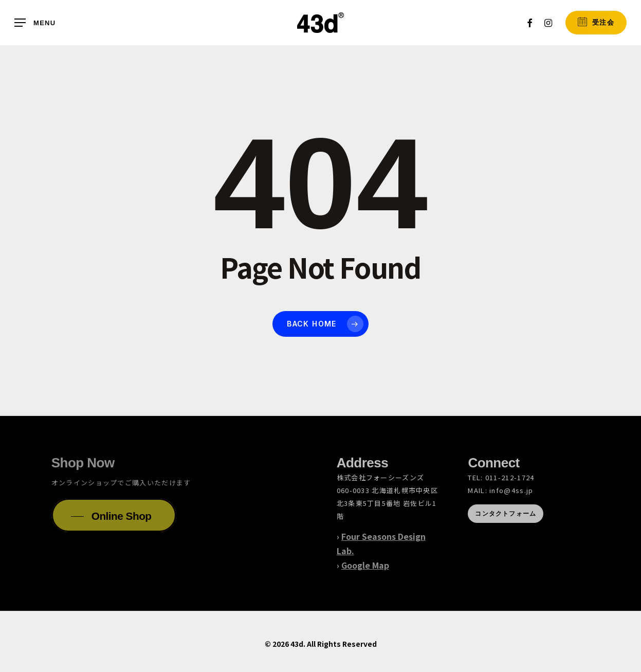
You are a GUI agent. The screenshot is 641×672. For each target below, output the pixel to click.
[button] (35, 23)
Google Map (365, 565)
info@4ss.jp (511, 490)
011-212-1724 (510, 477)
